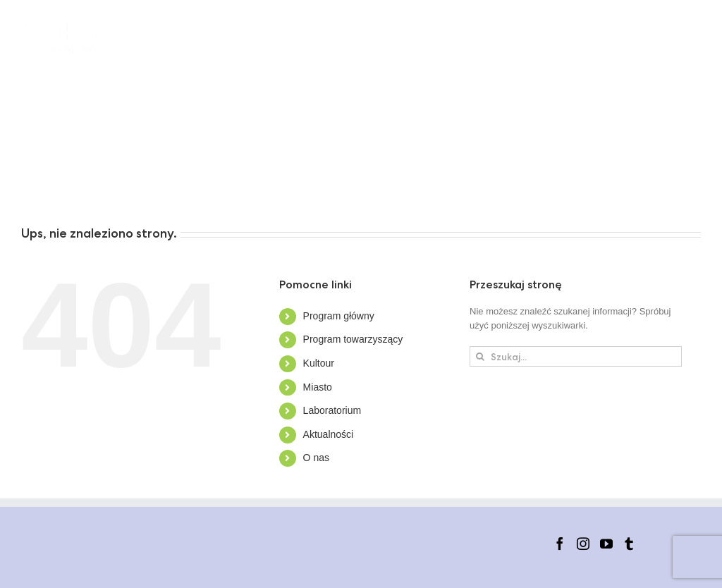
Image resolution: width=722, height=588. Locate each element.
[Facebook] (560, 544)
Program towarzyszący (353, 339)
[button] (243, 187)
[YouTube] (606, 544)
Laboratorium (332, 410)
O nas (316, 458)
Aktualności (329, 434)
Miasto (318, 387)
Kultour (319, 363)
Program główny (339, 316)
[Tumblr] (629, 544)
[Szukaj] (480, 356)
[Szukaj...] (576, 356)
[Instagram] (583, 544)
